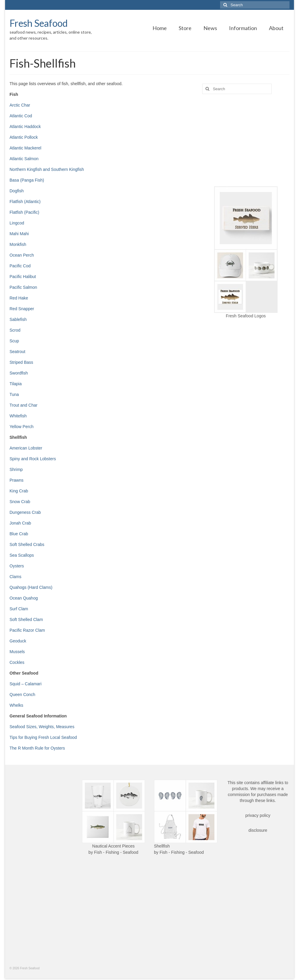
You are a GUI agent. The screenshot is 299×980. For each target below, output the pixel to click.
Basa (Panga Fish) (27, 180)
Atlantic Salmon (24, 159)
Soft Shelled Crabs (27, 544)
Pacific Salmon (23, 287)
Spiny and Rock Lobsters (33, 459)
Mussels (17, 652)
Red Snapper (22, 309)
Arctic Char (20, 105)
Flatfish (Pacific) (24, 212)
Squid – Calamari (25, 684)
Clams (15, 577)
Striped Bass (21, 362)
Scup (14, 341)
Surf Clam (19, 609)
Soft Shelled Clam (26, 619)
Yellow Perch (21, 427)
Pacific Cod (20, 266)
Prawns (17, 480)
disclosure (258, 830)
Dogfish (17, 191)
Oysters (17, 566)
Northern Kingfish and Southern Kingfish (47, 169)
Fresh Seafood (39, 23)
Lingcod (17, 223)
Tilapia (16, 384)
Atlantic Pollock (24, 137)
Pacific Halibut (23, 277)
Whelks (16, 705)
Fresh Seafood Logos (246, 316)
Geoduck (18, 641)
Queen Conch (22, 695)
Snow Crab (20, 502)
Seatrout (17, 352)
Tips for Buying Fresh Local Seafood (43, 737)
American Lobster (26, 448)
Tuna (14, 394)
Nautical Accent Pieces (113, 846)
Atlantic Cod (21, 116)
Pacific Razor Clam (27, 630)
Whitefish (18, 416)
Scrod (15, 330)
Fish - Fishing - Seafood (116, 852)
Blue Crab (19, 534)
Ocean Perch (22, 255)
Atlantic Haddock (25, 127)
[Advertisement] (246, 140)
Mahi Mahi (19, 234)
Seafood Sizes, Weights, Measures (42, 727)
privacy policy (258, 815)
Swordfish (19, 373)
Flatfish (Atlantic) (25, 202)
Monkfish (18, 244)
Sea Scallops (22, 555)
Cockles (17, 662)
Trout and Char (24, 405)
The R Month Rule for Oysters (37, 748)
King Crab (19, 491)
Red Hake (19, 298)
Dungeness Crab (25, 512)
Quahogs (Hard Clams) (31, 587)
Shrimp (16, 469)
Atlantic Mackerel (25, 148)
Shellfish (162, 846)
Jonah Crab (20, 523)
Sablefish (18, 319)
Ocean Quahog (24, 598)
